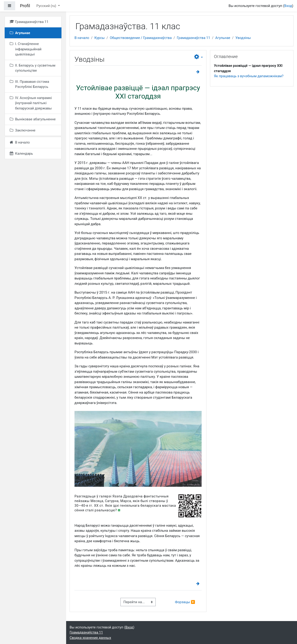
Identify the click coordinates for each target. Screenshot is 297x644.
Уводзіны (243, 38)
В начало (82, 38)
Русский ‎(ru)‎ (47, 6)
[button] (199, 57)
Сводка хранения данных (90, 638)
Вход (288, 6)
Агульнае (223, 38)
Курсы (100, 38)
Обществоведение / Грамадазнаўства (141, 38)
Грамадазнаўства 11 (194, 38)
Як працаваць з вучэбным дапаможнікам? (249, 76)
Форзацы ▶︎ (185, 602)
